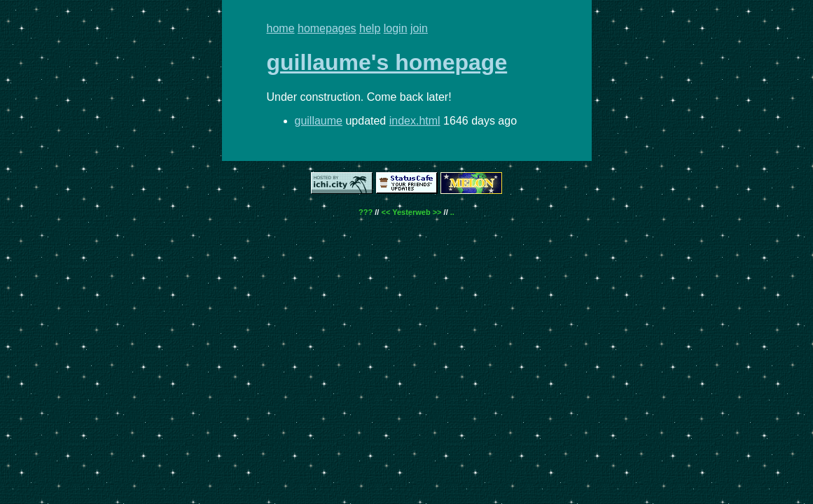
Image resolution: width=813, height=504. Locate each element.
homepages (327, 28)
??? (366, 212)
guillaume (319, 121)
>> (437, 212)
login (396, 28)
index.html (415, 121)
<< (385, 212)
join (419, 28)
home (281, 28)
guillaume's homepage (387, 62)
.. (452, 212)
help (370, 28)
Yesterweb (411, 212)
